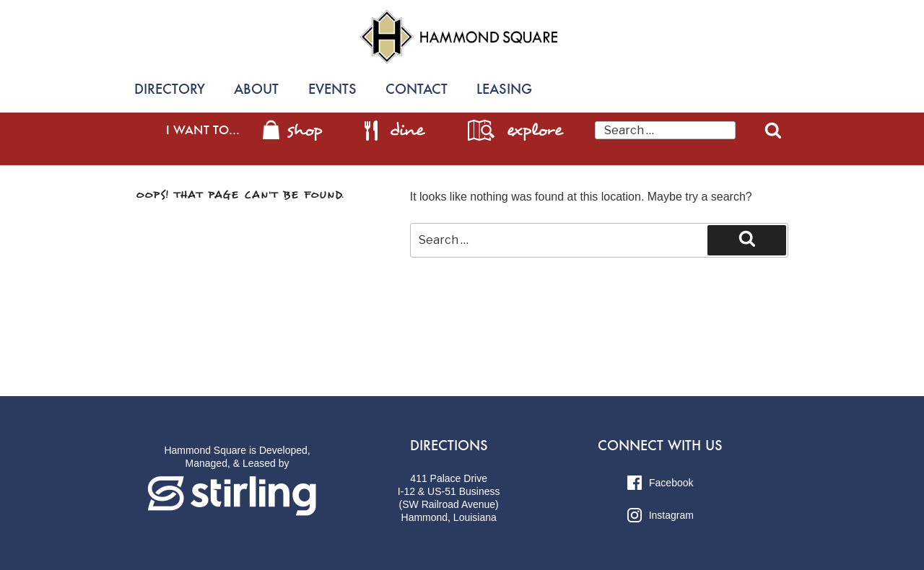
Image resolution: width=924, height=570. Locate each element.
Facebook (660, 483)
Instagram (661, 515)
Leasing (504, 89)
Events (332, 89)
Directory (170, 89)
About (256, 89)
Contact (417, 89)
